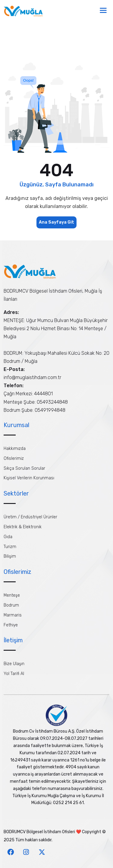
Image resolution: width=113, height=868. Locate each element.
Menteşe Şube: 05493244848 (36, 402)
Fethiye (11, 625)
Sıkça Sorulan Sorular (24, 468)
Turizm (10, 547)
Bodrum (11, 605)
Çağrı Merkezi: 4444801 (28, 394)
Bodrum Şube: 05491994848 (35, 410)
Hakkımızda (15, 449)
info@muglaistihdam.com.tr (32, 377)
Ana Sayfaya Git (56, 222)
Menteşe (12, 595)
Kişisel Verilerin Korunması (29, 478)
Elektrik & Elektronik (23, 527)
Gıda (8, 537)
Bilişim (10, 556)
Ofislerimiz (14, 458)
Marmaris (13, 615)
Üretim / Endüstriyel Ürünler (30, 517)
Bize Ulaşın (14, 664)
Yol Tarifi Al (14, 674)
